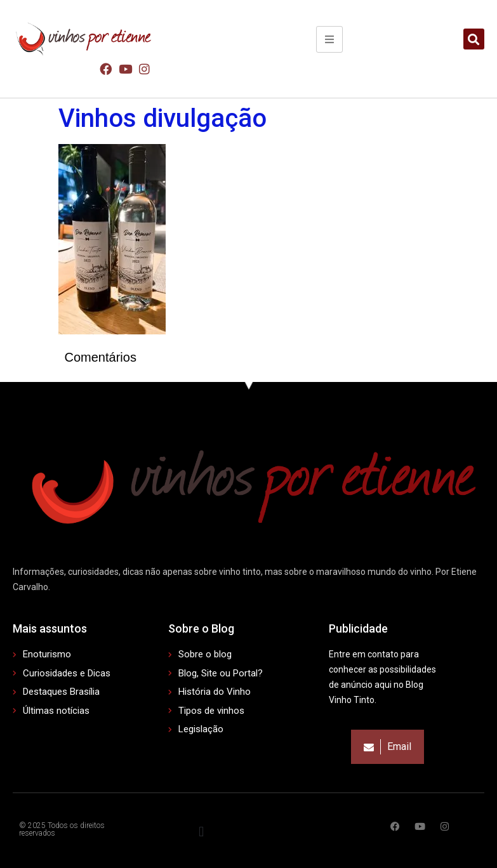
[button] (474, 39)
